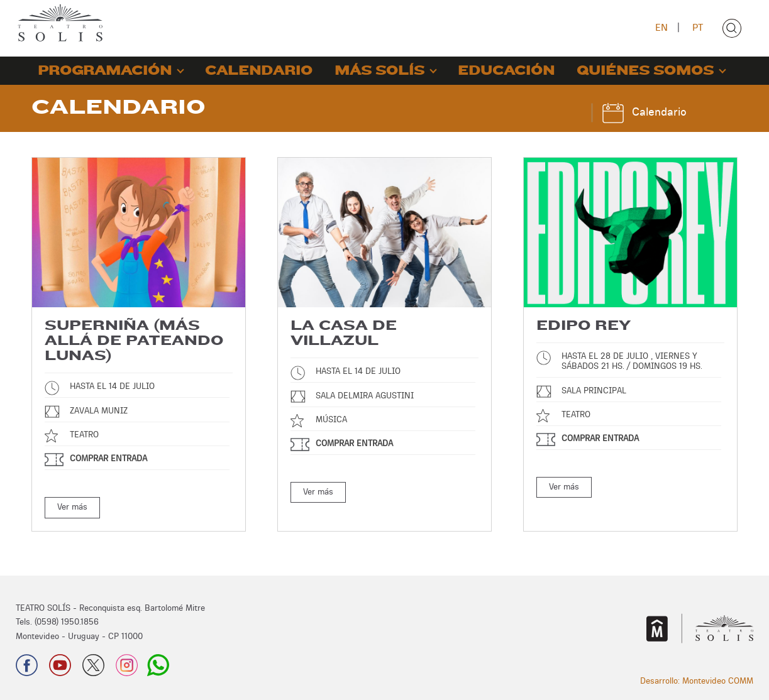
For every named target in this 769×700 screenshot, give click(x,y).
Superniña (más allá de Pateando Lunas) (134, 341)
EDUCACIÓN (506, 71)
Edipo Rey (584, 325)
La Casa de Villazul (344, 333)
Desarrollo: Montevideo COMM (697, 681)
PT (698, 27)
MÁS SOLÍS (379, 71)
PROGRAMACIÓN (105, 71)
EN (661, 27)
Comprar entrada (108, 458)
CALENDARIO (259, 71)
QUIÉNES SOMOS (645, 71)
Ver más (72, 506)
